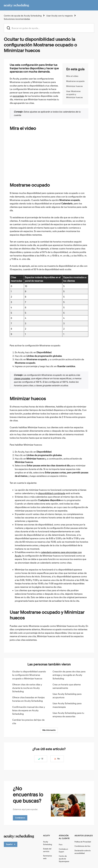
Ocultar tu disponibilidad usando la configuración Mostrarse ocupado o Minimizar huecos (29, 675)
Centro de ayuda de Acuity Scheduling (22, 16)
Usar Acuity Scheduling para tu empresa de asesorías (68, 714)
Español (11, 844)
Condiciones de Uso (82, 846)
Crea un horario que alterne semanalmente (67, 686)
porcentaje (18, 96)
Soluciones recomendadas (17, 19)
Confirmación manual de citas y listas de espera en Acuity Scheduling (29, 710)
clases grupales (22, 378)
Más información (49, 730)
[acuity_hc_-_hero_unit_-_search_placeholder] (49, 28)
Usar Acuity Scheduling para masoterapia (67, 705)
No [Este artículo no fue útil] (60, 758)
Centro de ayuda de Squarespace (64, 858)
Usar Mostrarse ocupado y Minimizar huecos (74, 94)
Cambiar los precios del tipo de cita (28, 721)
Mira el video (72, 76)
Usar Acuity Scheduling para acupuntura (67, 695)
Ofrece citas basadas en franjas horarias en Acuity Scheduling (28, 699)
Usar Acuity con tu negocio (59, 16)
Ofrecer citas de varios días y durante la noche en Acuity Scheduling (27, 688)
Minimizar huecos (74, 86)
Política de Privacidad (83, 841)
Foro (61, 844)
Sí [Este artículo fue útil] (41, 758)
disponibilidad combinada (52, 493)
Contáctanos (20, 817)
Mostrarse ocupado (75, 81)
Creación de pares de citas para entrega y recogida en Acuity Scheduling (69, 675)
